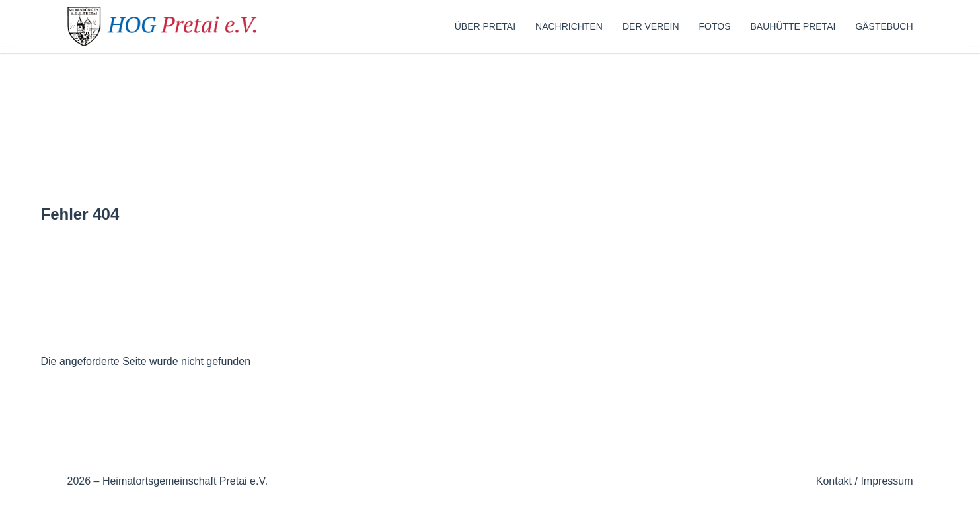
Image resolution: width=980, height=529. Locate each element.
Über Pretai (485, 26)
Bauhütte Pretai (793, 26)
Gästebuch (884, 26)
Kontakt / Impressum (865, 481)
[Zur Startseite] (167, 26)
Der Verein (651, 26)
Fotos (715, 26)
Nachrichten (569, 26)
